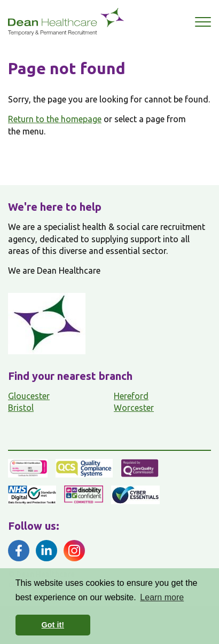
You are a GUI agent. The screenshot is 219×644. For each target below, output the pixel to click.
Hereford (131, 396)
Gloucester (29, 396)
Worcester (134, 408)
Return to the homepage (55, 119)
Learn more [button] (162, 597)
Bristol (21, 408)
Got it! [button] (53, 625)
